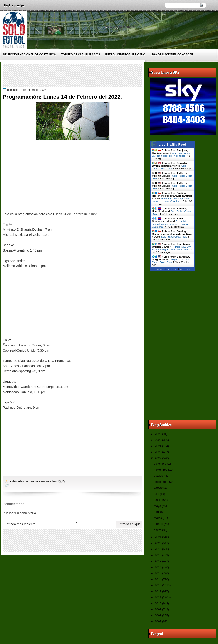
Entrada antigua (129, 524)
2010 (159, 603)
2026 (159, 434)
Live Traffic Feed (172, 145)
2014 (159, 579)
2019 (159, 549)
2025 (159, 440)
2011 (159, 597)
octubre (159, 476)
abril (157, 512)
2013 (159, 585)
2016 (159, 567)
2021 (159, 537)
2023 (159, 452)
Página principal (15, 5)
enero (158, 530)
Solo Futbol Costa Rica (169, 167)
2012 (159, 591)
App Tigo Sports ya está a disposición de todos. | (171, 154)
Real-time (159, 269)
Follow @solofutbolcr (120, 27)
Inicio (76, 522)
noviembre (161, 470)
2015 (159, 573)
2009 (159, 609)
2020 (159, 543)
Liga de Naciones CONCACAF (172, 55)
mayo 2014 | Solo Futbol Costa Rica (171, 261)
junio (157, 500)
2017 (159, 561)
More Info (185, 269)
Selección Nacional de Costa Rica (29, 55)
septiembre (161, 482)
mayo (158, 506)
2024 (159, 446)
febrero (159, 524)
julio (157, 494)
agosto (159, 488)
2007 (159, 621)
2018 (159, 555)
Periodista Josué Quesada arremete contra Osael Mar (171, 200)
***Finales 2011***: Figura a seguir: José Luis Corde (172, 248)
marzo (158, 518)
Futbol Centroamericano (125, 55)
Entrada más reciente (20, 524)
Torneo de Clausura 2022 (81, 55)
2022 (159, 458)
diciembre (160, 464)
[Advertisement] (87, 75)
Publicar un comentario (19, 513)
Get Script (172, 269)
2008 (159, 615)
